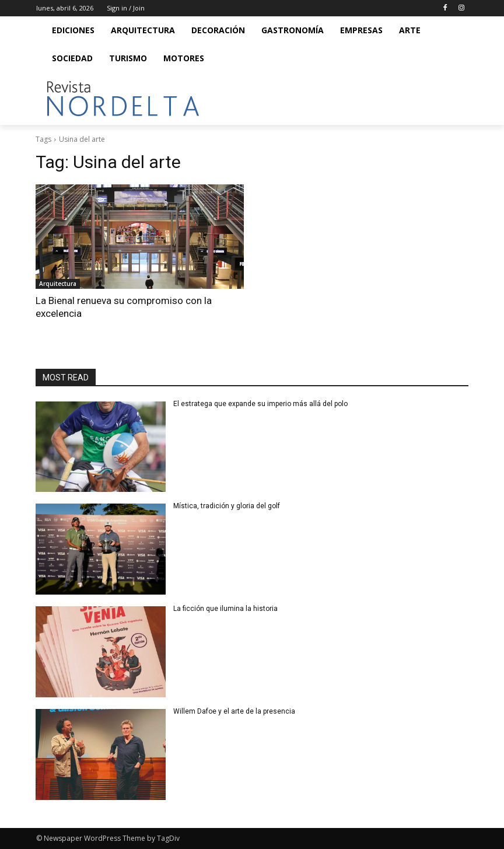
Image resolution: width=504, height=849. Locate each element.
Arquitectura (58, 284)
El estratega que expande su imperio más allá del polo (260, 404)
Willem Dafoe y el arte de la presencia (234, 711)
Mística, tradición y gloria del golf (228, 506)
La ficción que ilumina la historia (226, 609)
